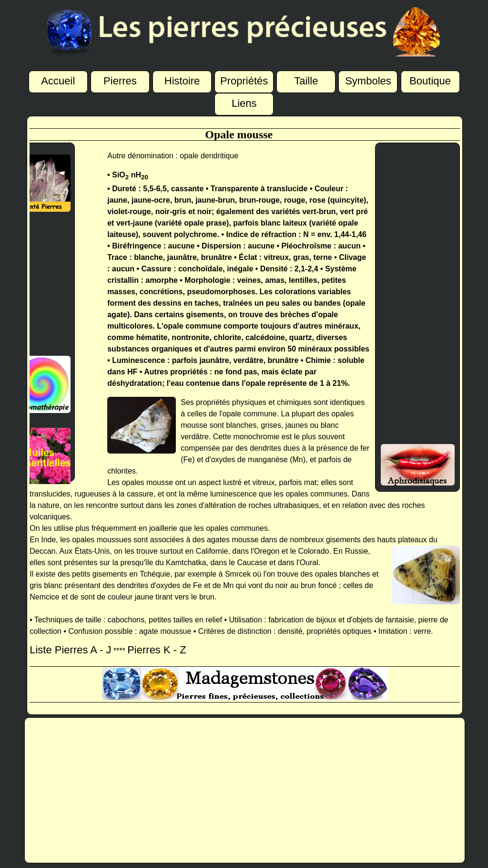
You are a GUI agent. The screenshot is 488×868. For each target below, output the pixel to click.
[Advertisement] (38, 284)
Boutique (430, 80)
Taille (306, 80)
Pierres (120, 80)
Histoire (182, 80)
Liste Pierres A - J (70, 650)
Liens (244, 102)
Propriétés (244, 80)
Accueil (58, 79)
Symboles (368, 80)
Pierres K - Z (157, 650)
